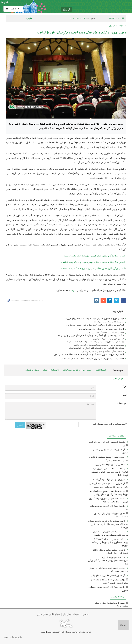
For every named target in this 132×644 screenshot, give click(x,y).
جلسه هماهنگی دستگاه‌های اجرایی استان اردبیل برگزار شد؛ (101, 351)
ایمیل (124, 395)
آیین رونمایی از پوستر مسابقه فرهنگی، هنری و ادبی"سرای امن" (109, 459)
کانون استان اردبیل (51, 370)
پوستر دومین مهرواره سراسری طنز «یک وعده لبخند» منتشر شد (94, 342)
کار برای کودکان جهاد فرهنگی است (109, 480)
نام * (125, 386)
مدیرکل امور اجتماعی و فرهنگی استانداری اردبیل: (105, 332)
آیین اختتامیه (101, 370)
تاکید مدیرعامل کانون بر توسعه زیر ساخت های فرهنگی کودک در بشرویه (110, 533)
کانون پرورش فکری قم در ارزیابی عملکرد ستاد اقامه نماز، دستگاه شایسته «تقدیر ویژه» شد (108, 524)
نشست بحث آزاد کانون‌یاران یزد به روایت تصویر (108, 589)
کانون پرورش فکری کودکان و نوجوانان (87, 6)
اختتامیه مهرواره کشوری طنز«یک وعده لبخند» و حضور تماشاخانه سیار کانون (89, 354)
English (5, 3)
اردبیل (11, 9)
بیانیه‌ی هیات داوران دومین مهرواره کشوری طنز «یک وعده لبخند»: (99, 345)
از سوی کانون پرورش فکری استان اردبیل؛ (108, 339)
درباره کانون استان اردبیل (48, 614)
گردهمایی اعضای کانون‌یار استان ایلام (108, 576)
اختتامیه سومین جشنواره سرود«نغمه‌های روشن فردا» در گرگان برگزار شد (108, 561)
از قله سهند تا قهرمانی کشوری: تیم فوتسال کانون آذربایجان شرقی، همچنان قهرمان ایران (109, 472)
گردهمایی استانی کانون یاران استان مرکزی (110, 451)
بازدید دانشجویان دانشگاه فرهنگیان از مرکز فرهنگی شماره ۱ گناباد (109, 581)
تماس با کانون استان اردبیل (76, 614)
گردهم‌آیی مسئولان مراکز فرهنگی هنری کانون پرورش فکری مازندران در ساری (108, 485)
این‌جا (73, 290)
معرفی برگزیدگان (32, 370)
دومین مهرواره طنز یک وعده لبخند (77, 370)
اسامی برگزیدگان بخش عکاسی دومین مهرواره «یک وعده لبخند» (93, 268)
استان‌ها (122, 26)
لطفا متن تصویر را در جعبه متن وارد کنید (110, 424)
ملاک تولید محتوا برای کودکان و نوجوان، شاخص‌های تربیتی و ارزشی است (90, 335)
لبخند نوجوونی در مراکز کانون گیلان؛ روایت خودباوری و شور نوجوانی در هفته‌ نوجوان (110, 543)
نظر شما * (122, 404)
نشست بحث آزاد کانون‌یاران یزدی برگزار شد (109, 508)
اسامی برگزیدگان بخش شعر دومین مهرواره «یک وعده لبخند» (94, 256)
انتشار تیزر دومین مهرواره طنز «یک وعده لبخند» (101, 329)
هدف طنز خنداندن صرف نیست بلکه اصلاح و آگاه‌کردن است (97, 348)
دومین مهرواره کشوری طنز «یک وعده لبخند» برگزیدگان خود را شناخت (82, 33)
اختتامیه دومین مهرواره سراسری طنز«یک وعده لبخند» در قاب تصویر (92, 359)
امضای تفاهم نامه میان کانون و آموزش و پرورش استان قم (108, 570)
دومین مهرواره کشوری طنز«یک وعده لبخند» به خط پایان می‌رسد (94, 319)
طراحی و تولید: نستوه (13, 637)
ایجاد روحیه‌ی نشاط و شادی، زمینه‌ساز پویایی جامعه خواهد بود (95, 325)
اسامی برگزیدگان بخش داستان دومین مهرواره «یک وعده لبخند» (93, 262)
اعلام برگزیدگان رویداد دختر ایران (110, 465)
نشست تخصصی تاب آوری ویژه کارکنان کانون (109, 444)
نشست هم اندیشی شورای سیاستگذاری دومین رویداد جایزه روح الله (109, 500)
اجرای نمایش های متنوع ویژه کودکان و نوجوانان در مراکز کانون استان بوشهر (109, 493)
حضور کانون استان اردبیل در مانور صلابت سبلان (111, 515)
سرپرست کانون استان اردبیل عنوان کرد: (109, 322)
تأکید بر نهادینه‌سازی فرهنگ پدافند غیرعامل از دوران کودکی (110, 552)
